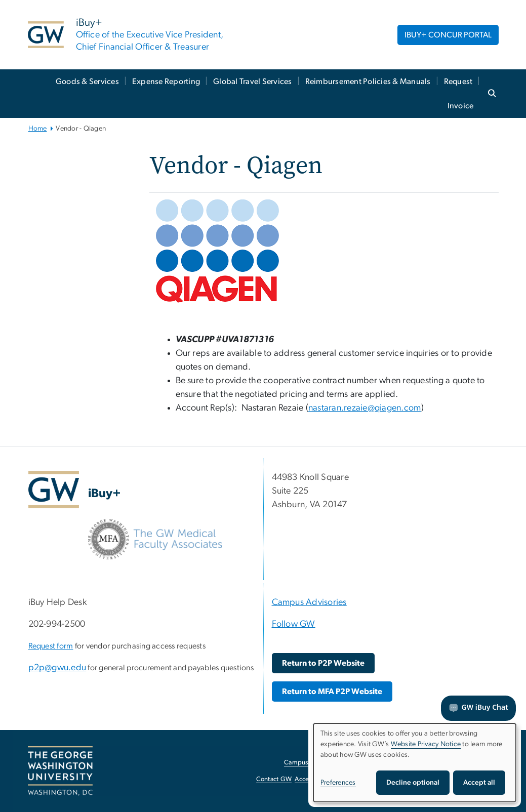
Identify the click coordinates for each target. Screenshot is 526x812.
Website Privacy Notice (426, 744)
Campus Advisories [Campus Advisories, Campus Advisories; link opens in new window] (309, 602)
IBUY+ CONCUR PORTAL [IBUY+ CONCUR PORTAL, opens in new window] (448, 35)
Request (458, 82)
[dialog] (415, 763)
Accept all (479, 783)
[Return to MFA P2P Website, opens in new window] (332, 692)
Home (38, 129)
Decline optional (413, 783)
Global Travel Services (253, 82)
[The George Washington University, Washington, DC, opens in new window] (60, 771)
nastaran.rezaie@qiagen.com (365, 408)
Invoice (461, 106)
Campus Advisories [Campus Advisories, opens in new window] (312, 763)
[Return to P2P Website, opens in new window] (323, 663)
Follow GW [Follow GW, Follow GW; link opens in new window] (294, 624)
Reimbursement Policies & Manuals (368, 82)
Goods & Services (87, 82)
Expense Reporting (166, 82)
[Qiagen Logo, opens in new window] (217, 251)
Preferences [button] (338, 783)
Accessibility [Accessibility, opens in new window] (312, 779)
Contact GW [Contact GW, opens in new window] (274, 779)
